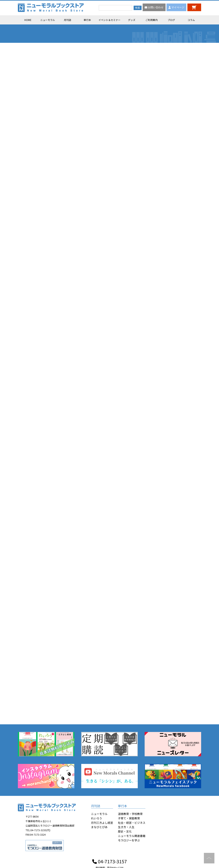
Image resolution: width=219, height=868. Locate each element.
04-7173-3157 (110, 861)
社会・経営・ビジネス (132, 823)
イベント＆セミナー (109, 20)
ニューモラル (48, 20)
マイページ (176, 7)
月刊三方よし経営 (102, 823)
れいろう (97, 818)
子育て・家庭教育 (129, 818)
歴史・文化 (125, 831)
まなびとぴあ (99, 827)
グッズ (132, 20)
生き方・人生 (126, 827)
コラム (191, 20)
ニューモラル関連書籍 (132, 836)
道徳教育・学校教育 (130, 814)
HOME (28, 20)
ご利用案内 (151, 20)
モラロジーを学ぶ (129, 840)
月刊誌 (68, 20)
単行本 (87, 20)
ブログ (171, 20)
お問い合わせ (154, 7)
